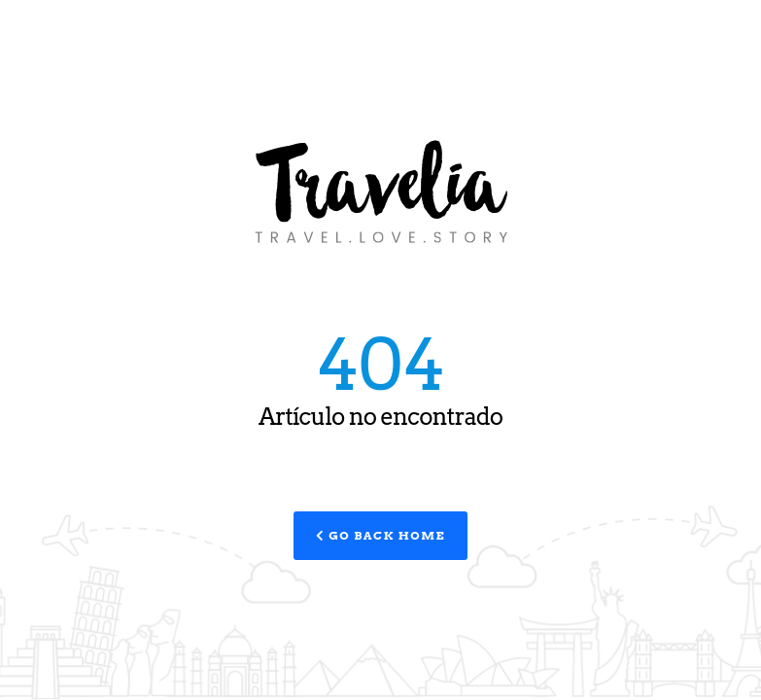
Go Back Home (380, 535)
